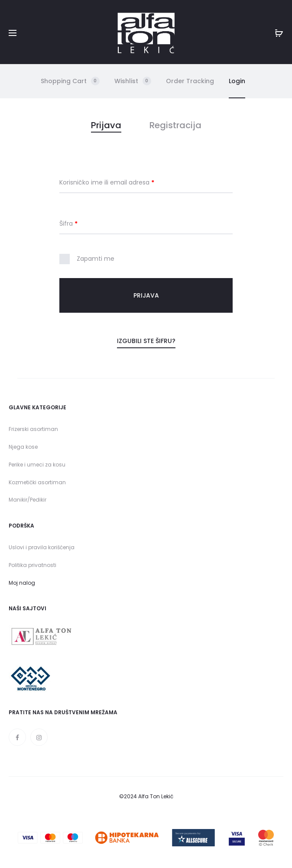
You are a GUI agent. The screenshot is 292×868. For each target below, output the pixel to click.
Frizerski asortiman (33, 429)
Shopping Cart (70, 81)
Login (237, 81)
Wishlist (133, 81)
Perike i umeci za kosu (37, 465)
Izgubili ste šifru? (146, 341)
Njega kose (23, 447)
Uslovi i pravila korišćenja (42, 547)
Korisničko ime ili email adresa (107, 182)
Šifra (68, 223)
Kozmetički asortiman (37, 482)
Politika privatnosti (32, 565)
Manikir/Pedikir (28, 500)
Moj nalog (22, 583)
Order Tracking (190, 81)
